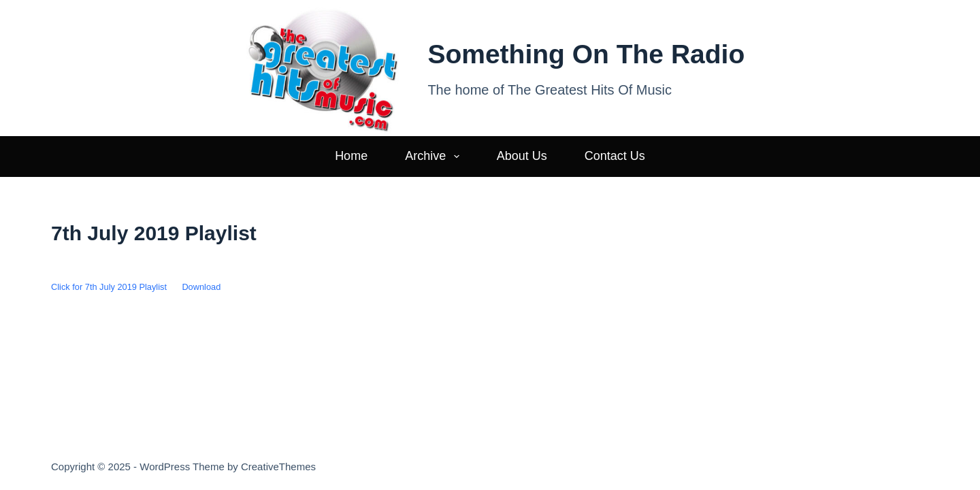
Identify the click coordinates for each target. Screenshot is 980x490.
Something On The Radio (586, 54)
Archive (435, 157)
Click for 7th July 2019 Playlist (109, 287)
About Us (522, 156)
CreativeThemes (278, 467)
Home (351, 156)
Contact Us (615, 156)
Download (201, 287)
